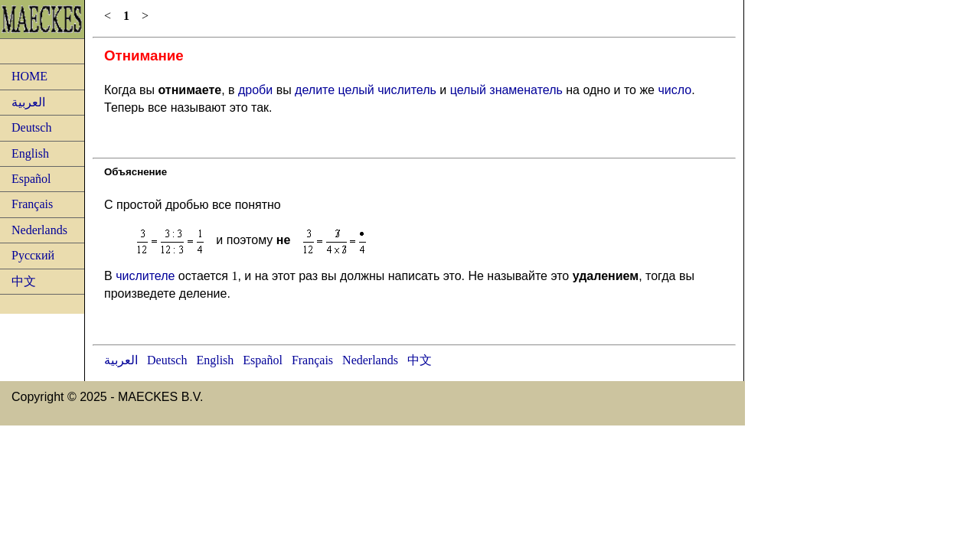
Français (32, 204)
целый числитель (387, 90)
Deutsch (31, 127)
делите (315, 90)
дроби (255, 90)
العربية (28, 102)
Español (31, 179)
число (675, 90)
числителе (145, 276)
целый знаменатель (506, 90)
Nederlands (39, 230)
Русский (33, 255)
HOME (29, 76)
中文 (24, 281)
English (30, 153)
